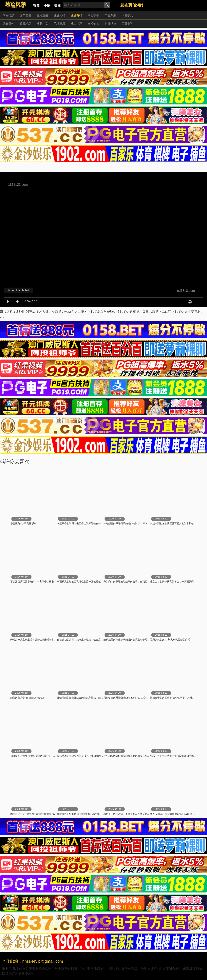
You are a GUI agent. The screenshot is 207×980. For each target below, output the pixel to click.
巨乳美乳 (127, 24)
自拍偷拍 (93, 24)
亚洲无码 (59, 15)
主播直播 (42, 15)
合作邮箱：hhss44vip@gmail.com (33, 961)
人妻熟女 (127, 15)
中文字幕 (93, 15)
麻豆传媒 (8, 15)
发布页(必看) (132, 5)
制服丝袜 (110, 24)
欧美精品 (25, 24)
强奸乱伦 (8, 24)
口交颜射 (110, 15)
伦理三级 (59, 24)
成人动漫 (76, 24)
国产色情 (25, 15)
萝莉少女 (42, 24)
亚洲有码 (76, 15)
